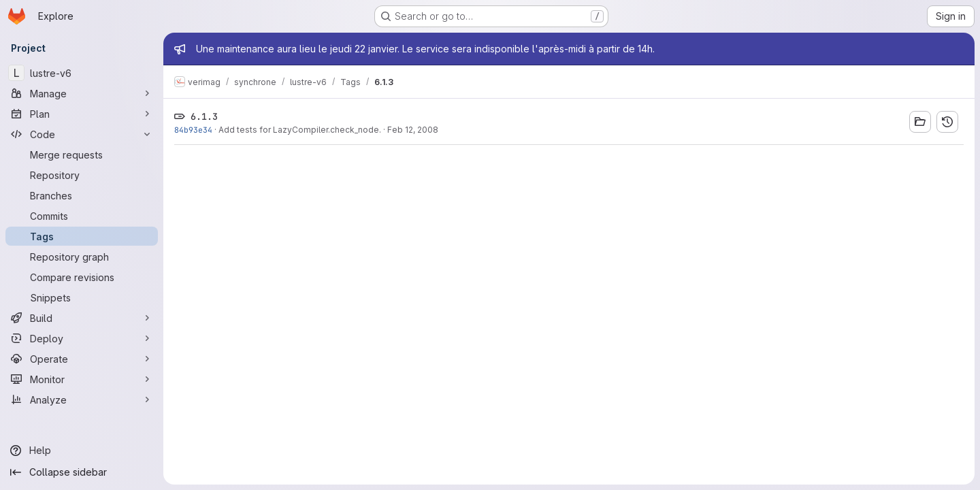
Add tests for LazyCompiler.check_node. (300, 130)
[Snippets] (82, 297)
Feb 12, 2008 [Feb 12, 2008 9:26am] (413, 130)
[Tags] (82, 236)
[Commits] (82, 216)
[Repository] (82, 175)
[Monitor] (82, 379)
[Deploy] (82, 338)
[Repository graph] (82, 257)
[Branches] (82, 195)
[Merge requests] (82, 154)
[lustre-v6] (82, 73)
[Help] (82, 451)
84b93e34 (193, 130)
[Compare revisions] (82, 277)
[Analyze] (82, 399)
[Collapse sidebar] (82, 472)
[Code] (82, 134)
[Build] (82, 318)
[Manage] (82, 93)
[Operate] (82, 359)
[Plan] (82, 114)
